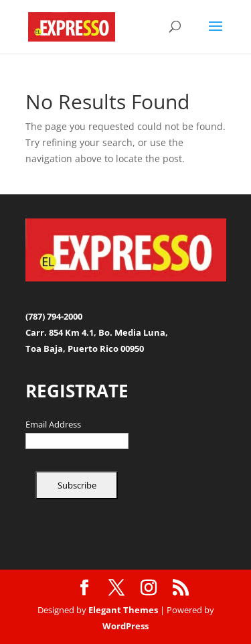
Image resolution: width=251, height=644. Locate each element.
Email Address (53, 425)
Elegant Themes (123, 610)
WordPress (125, 626)
